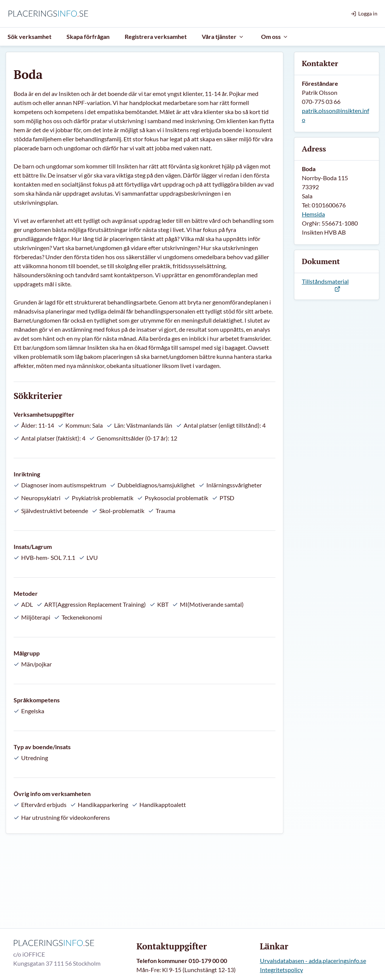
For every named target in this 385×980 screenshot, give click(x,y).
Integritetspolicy (281, 970)
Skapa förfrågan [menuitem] (88, 36)
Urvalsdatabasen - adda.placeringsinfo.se (313, 961)
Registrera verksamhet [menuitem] (156, 36)
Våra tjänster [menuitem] (223, 36)
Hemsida (313, 214)
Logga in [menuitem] (364, 13)
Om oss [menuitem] (275, 36)
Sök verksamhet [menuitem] (29, 36)
